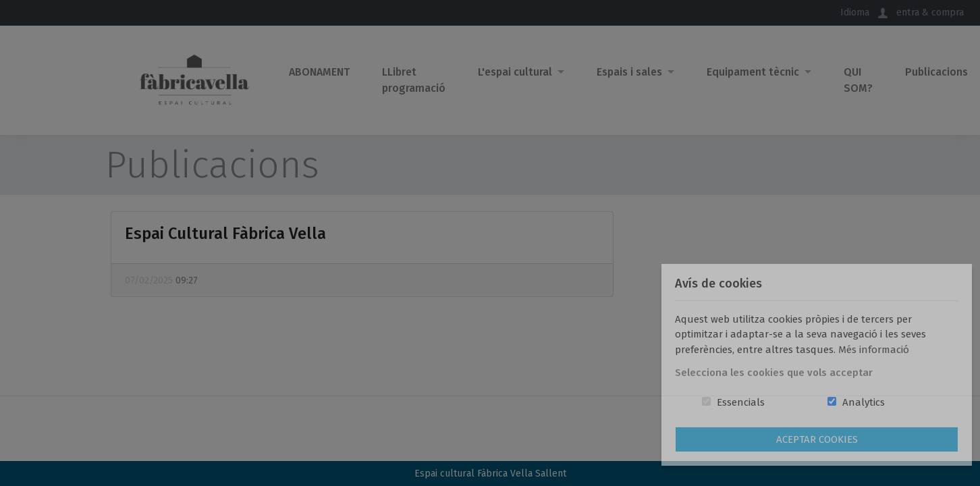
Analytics (864, 402)
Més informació (874, 350)
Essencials (741, 402)
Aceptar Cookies (817, 439)
